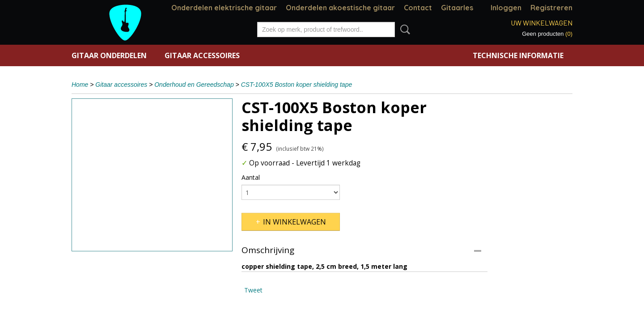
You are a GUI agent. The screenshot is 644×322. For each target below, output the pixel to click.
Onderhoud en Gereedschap (194, 85)
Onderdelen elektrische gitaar (224, 8)
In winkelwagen (294, 222)
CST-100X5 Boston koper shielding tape (297, 85)
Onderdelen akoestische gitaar (340, 8)
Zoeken (403, 30)
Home (80, 85)
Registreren (551, 8)
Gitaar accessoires (202, 55)
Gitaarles (457, 8)
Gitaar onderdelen (109, 55)
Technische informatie (518, 55)
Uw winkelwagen (542, 23)
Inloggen (506, 8)
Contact (418, 8)
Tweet (253, 290)
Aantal (251, 177)
